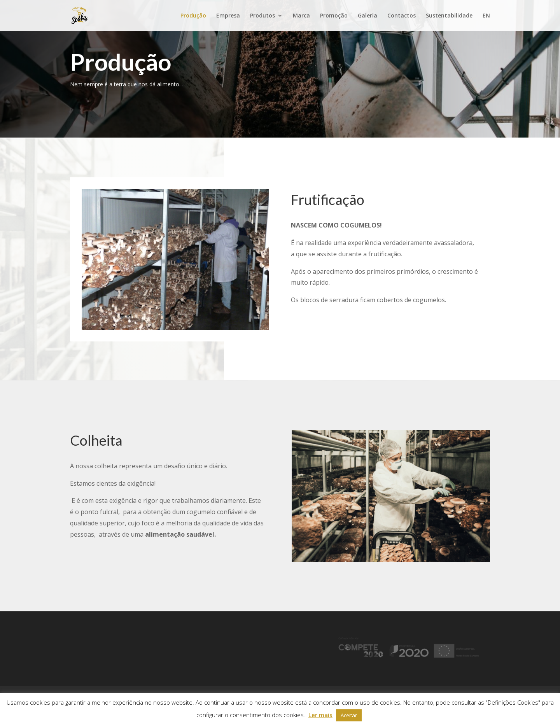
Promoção (334, 16)
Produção (193, 16)
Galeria (367, 16)
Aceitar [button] (349, 715)
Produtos (262, 16)
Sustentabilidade (449, 16)
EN (486, 16)
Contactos (402, 16)
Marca (301, 16)
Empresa (228, 16)
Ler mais (320, 715)
